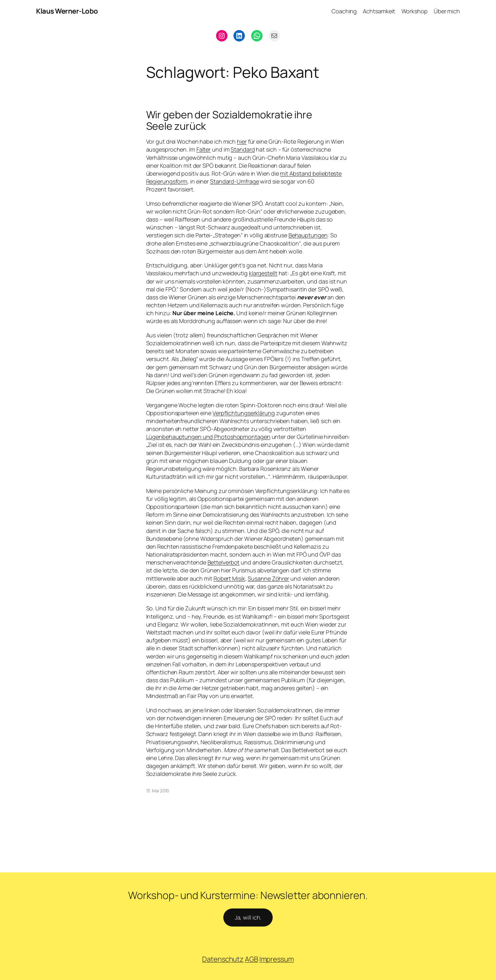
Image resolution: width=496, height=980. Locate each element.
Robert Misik (229, 578)
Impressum (277, 959)
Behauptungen (308, 235)
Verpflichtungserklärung (244, 413)
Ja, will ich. (248, 917)
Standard (243, 149)
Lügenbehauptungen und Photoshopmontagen (208, 437)
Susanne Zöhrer (268, 578)
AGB (251, 959)
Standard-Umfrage (234, 181)
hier (242, 141)
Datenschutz (223, 959)
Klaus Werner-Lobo (67, 11)
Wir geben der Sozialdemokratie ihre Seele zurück (229, 120)
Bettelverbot (224, 562)
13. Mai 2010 (158, 791)
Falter (204, 149)
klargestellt (263, 273)
